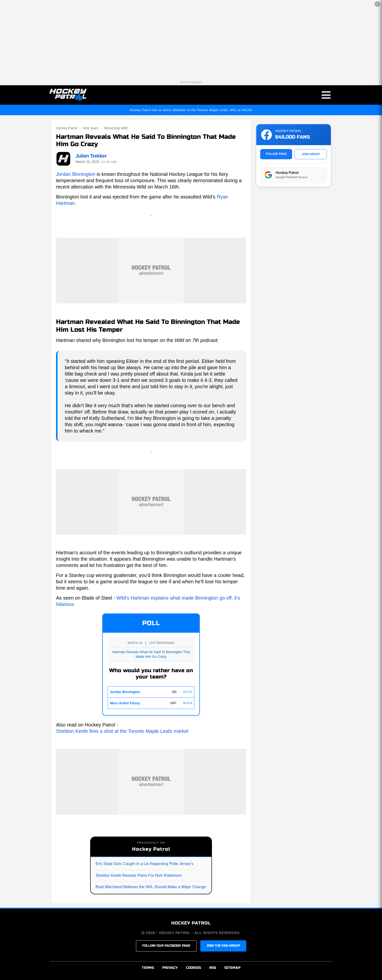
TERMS (148, 968)
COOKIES (193, 968)
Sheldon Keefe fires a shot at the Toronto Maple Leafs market (122, 731)
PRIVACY (170, 968)
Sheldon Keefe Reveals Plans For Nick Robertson (139, 875)
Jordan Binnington (76, 174)
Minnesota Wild (116, 128)
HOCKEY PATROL (191, 923)
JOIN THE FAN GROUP (223, 946)
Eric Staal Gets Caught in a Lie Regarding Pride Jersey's (144, 864)
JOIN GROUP (311, 154)
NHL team (91, 128)
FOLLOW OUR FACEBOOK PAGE (166, 946)
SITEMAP (232, 968)
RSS (213, 968)
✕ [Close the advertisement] (377, 4)
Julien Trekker (91, 156)
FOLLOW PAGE (276, 154)
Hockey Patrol (67, 128)
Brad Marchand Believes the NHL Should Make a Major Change (151, 887)
